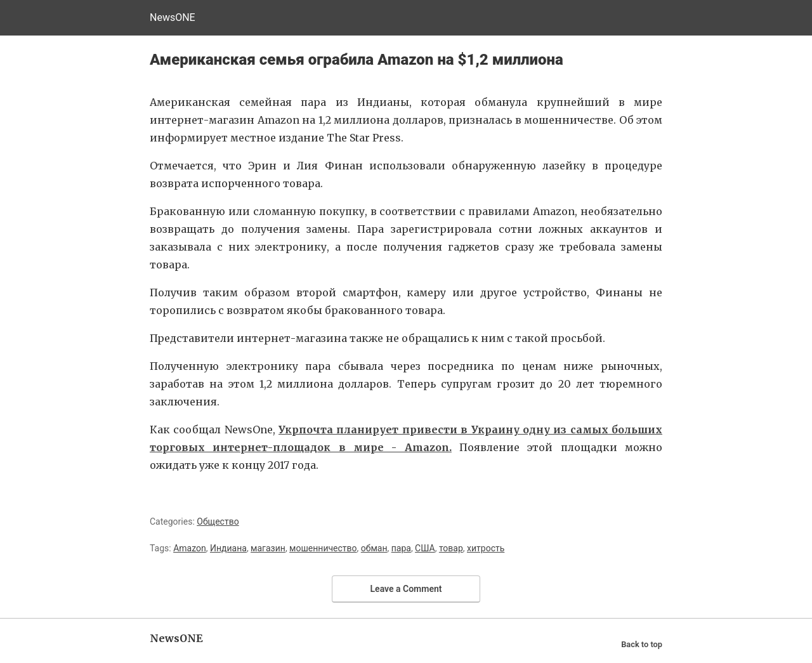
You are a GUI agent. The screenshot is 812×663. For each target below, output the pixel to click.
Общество (218, 522)
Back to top (642, 644)
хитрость (486, 548)
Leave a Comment (406, 589)
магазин (268, 548)
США (425, 548)
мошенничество (323, 548)
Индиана (228, 548)
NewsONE (173, 17)
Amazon (190, 548)
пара (401, 548)
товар (451, 548)
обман (374, 548)
